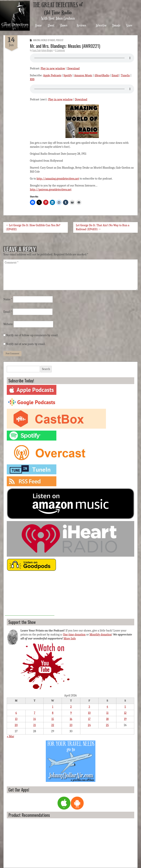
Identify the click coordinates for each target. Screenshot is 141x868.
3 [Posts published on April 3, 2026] (89, 707)
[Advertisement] (30, 595)
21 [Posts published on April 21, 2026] (35, 725)
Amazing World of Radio (44, 40)
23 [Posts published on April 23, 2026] (71, 725)
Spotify (68, 75)
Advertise (101, 25)
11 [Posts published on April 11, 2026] (107, 713)
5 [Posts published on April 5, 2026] (125, 707)
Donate (116, 25)
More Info (70, 639)
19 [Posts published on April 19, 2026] (125, 719)
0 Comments (60, 50)
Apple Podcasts (52, 75)
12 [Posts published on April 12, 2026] (125, 713)
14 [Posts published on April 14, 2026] (34, 719)
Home (38, 25)
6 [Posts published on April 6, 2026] (16, 713)
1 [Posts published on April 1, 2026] (53, 707)
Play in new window (53, 68)
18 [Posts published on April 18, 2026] (107, 719)
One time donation (74, 635)
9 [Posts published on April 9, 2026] (71, 713)
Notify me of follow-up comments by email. (32, 335)
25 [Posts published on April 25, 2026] (107, 725)
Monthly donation (101, 635)
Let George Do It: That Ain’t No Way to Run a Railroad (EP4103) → (103, 227)
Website (8, 324)
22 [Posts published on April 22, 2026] (53, 725)
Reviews (81, 25)
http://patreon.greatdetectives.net (51, 190)
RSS (32, 79)
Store (129, 25)
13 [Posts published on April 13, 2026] (16, 719)
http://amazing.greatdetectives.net (58, 179)
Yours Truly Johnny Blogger (43, 50)
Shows (64, 25)
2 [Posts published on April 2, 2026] (71, 707)
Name (8, 299)
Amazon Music (83, 75)
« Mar (10, 736)
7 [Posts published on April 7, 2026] (35, 713)
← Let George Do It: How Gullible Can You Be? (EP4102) (33, 227)
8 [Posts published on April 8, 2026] (53, 713)
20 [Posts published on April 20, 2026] (16, 725)
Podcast (60, 40)
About (51, 25)
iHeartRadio (102, 75)
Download (73, 68)
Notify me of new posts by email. (26, 344)
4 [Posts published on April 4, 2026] (107, 707)
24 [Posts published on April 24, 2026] (89, 725)
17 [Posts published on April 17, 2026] (89, 719)
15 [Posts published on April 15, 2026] (53, 719)
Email (115, 75)
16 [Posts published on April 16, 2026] (71, 719)
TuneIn (125, 75)
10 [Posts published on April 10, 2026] (89, 713)
